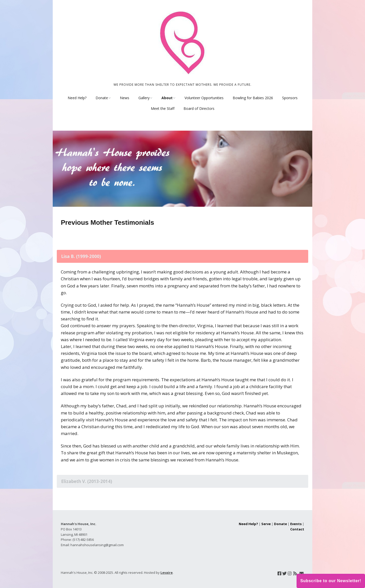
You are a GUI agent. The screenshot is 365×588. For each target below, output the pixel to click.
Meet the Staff (163, 108)
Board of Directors (199, 108)
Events (296, 524)
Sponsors (290, 98)
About (167, 98)
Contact (297, 529)
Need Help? (77, 98)
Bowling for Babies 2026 (253, 98)
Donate (102, 98)
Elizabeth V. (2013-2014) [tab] (87, 481)
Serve (266, 524)
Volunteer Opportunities (204, 98)
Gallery (144, 98)
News (125, 98)
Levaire (167, 573)
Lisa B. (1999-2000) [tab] (81, 256)
